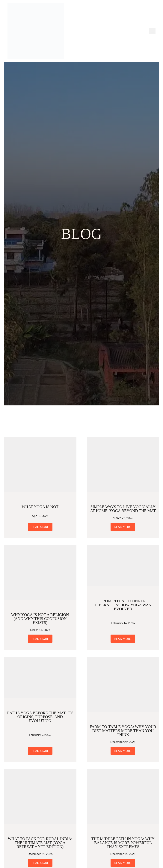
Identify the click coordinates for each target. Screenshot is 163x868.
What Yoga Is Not (40, 507)
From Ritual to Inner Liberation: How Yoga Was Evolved (123, 605)
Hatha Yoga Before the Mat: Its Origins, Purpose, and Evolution (40, 717)
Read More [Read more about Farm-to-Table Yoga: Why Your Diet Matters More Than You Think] (123, 751)
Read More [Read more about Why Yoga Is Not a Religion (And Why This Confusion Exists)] (40, 639)
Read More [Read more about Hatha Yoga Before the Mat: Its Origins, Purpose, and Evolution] (40, 751)
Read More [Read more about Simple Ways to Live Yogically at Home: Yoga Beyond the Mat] (123, 527)
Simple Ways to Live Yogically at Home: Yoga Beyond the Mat (123, 509)
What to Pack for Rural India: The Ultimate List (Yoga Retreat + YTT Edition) (40, 843)
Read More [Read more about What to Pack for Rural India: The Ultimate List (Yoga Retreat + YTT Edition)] (40, 863)
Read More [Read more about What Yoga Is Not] (40, 527)
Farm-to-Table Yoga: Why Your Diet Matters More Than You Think (123, 731)
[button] (152, 31)
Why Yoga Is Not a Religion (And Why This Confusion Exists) (40, 619)
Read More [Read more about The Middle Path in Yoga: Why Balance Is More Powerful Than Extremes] (123, 863)
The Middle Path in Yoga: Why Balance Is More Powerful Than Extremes (123, 843)
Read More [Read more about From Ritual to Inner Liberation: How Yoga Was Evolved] (123, 639)
